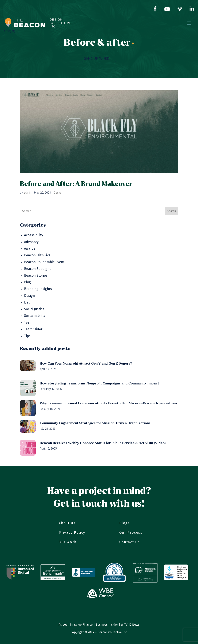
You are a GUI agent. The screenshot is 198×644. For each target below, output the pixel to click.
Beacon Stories (36, 276)
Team (28, 322)
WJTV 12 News (130, 625)
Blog (27, 282)
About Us (67, 523)
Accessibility (34, 235)
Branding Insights (38, 289)
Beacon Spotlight (37, 269)
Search (171, 211)
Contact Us (130, 542)
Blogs (124, 523)
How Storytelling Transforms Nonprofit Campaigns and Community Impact (99, 383)
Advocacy (31, 242)
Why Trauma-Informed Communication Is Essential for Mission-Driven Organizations (108, 403)
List (27, 302)
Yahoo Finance (83, 625)
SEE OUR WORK (97, 59)
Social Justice (34, 309)
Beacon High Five (37, 255)
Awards (30, 248)
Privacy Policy (72, 533)
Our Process (131, 533)
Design (58, 193)
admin (28, 193)
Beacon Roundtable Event (44, 262)
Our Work (67, 542)
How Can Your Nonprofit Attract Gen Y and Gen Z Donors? (86, 363)
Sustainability (35, 316)
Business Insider (107, 625)
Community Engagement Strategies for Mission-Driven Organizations (95, 423)
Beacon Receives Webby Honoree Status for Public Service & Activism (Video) (103, 443)
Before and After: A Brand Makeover (76, 184)
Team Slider (33, 329)
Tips (27, 336)
